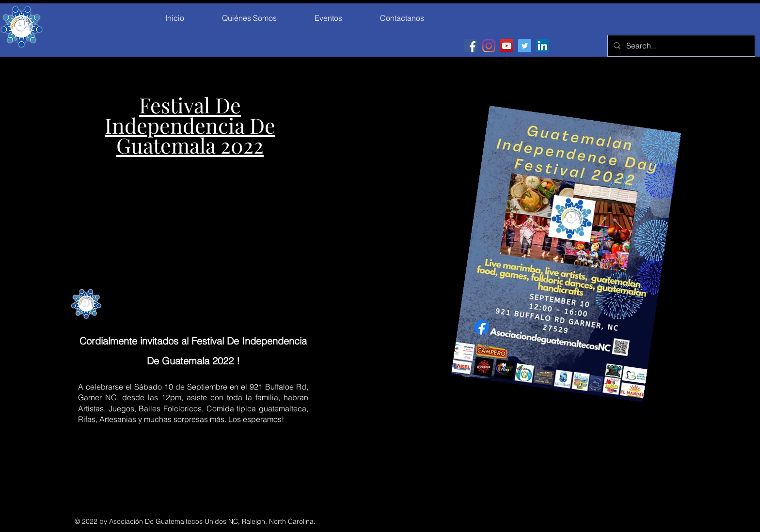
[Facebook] (471, 46)
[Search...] (680, 46)
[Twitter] (525, 46)
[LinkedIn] (543, 46)
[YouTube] (507, 46)
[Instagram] (489, 46)
